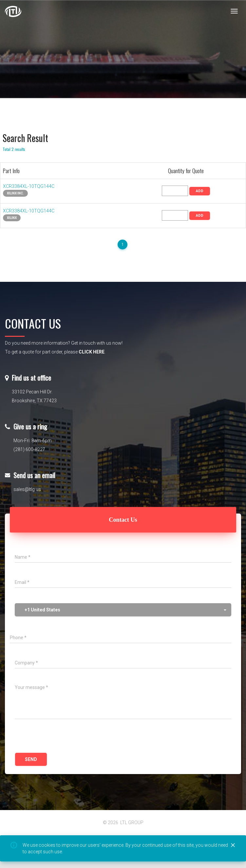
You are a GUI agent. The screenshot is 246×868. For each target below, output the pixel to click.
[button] (123, 610)
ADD (200, 191)
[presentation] (65, 737)
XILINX (12, 218)
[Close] (233, 845)
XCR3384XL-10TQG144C (29, 186)
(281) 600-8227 (29, 449)
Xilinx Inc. (15, 193)
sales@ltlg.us (27, 489)
